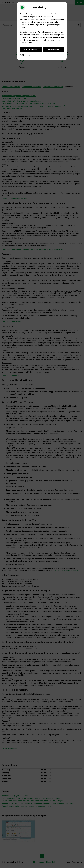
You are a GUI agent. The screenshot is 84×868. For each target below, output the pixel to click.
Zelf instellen (25, 55)
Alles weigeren (53, 49)
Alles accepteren (31, 49)
